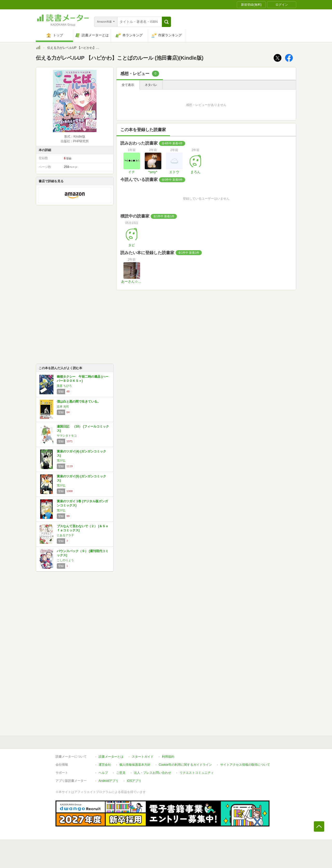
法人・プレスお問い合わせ (153, 773)
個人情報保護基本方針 (135, 765)
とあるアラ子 (65, 535)
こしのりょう (65, 560)
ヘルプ (103, 773)
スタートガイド (143, 757)
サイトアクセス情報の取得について (245, 765)
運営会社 (105, 765)
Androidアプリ (109, 781)
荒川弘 (61, 460)
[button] (166, 22)
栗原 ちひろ (64, 386)
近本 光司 (63, 406)
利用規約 (168, 757)
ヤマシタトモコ (67, 436)
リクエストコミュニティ (197, 773)
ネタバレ (151, 85)
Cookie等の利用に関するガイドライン (185, 765)
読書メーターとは (111, 757)
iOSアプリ (134, 781)
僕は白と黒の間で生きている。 (79, 402)
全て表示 (128, 85)
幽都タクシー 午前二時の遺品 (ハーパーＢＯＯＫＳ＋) (83, 379)
